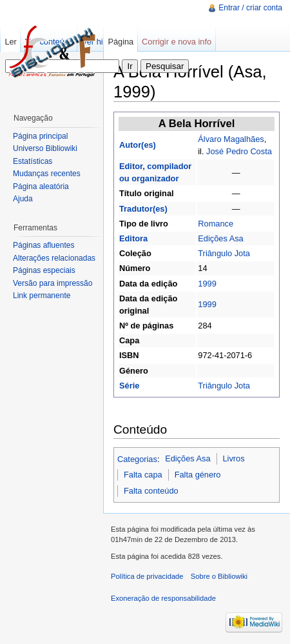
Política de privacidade (147, 576)
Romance (216, 224)
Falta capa (143, 475)
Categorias (137, 458)
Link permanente (42, 296)
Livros (233, 458)
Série (129, 386)
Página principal (40, 136)
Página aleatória (41, 186)
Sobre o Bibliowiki (219, 576)
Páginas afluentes (43, 245)
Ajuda (23, 199)
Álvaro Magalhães (231, 139)
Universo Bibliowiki (45, 148)
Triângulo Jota (224, 253)
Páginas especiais (44, 270)
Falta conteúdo (151, 491)
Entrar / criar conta (250, 8)
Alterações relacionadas (54, 258)
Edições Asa (220, 238)
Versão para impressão (53, 283)
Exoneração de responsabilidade (163, 598)
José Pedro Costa (239, 151)
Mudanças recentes (47, 174)
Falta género (198, 475)
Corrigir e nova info (177, 42)
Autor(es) (138, 145)
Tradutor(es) (143, 209)
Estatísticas (33, 161)
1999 (207, 284)
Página (121, 42)
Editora (133, 238)
